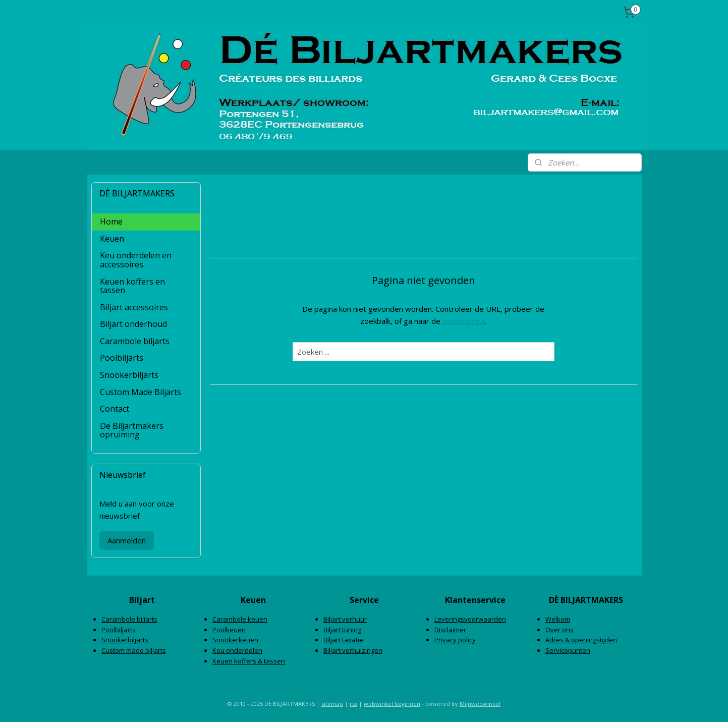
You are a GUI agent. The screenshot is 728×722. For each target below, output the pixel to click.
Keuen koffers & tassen (249, 661)
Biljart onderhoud (133, 324)
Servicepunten (568, 650)
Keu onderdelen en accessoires (136, 260)
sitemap (332, 704)
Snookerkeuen (235, 640)
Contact (115, 409)
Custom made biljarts (134, 650)
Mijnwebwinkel (480, 704)
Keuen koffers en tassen (132, 286)
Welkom (558, 619)
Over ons (559, 630)
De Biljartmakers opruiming (132, 430)
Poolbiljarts (122, 358)
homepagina (464, 321)
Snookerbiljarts (129, 375)
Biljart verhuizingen (353, 650)
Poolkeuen (229, 630)
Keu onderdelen (237, 650)
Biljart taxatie (343, 640)
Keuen (112, 239)
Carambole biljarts (135, 341)
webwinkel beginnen (392, 704)
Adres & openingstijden (581, 640)
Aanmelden (127, 540)
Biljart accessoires (134, 307)
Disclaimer (450, 630)
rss (353, 704)
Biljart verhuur (345, 619)
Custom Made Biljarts (141, 392)
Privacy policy (455, 640)
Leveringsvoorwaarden (470, 619)
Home (111, 221)
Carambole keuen (240, 619)
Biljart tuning (342, 630)
